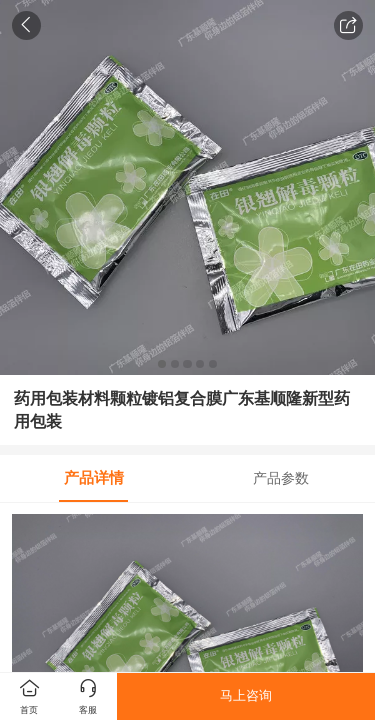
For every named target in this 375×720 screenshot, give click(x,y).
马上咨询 (246, 695)
